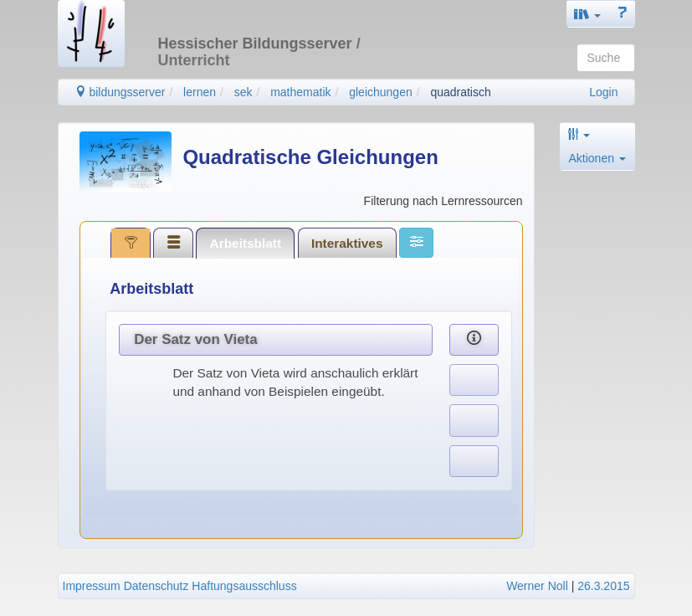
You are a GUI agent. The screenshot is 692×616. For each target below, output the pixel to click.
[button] (587, 14)
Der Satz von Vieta (195, 339)
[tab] (131, 243)
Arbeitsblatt (246, 243)
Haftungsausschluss (244, 586)
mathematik (300, 92)
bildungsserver (120, 92)
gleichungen (381, 92)
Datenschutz (156, 586)
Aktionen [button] (597, 158)
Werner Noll (537, 586)
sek (243, 92)
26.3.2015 (603, 586)
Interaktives (347, 243)
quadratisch (460, 92)
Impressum (92, 586)
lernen (200, 92)
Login (603, 92)
